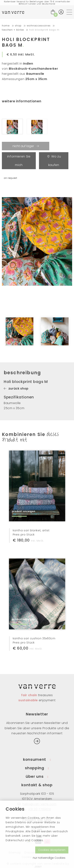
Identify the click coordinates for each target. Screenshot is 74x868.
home (6, 26)
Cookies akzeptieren (52, 850)
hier (39, 836)
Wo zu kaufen (54, 161)
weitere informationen (22, 101)
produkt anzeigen (24, 511)
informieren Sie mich (19, 161)
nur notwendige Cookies (49, 858)
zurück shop (16, 388)
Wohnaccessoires (39, 26)
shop (18, 26)
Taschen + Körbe (13, 30)
